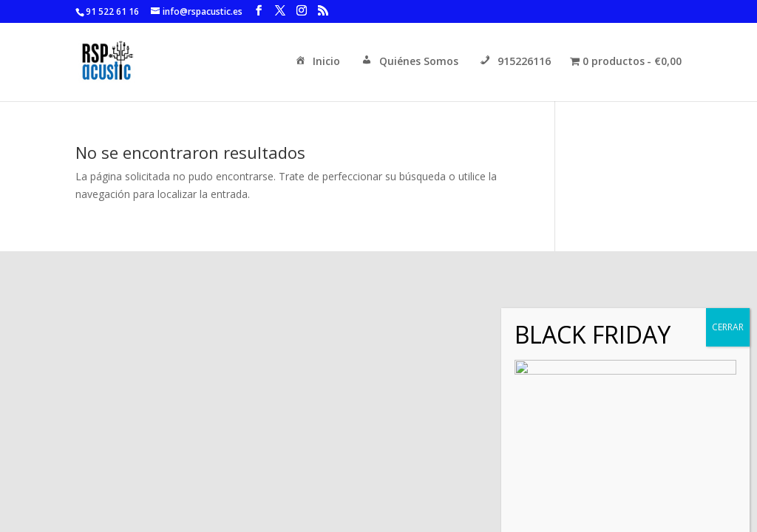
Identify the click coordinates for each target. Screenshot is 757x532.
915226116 (514, 62)
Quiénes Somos (409, 62)
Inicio (316, 62)
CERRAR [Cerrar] (728, 509)
